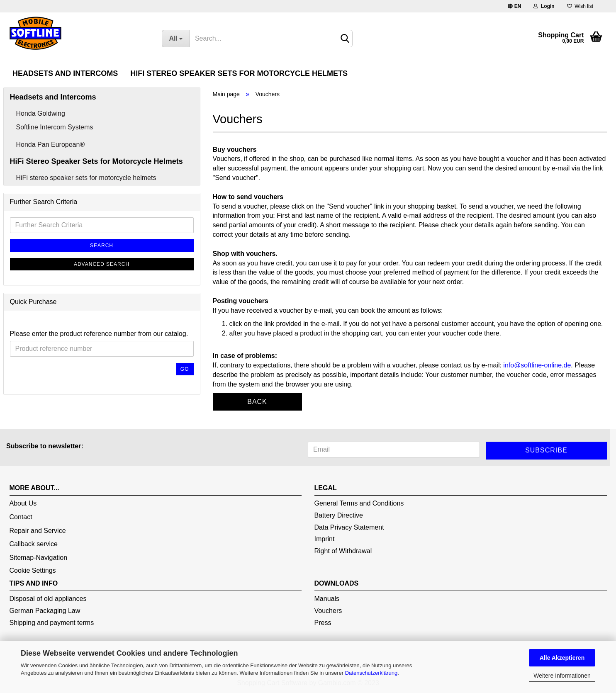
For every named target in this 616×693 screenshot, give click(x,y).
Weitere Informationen (562, 676)
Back (257, 402)
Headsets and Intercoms (65, 73)
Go (185, 369)
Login (544, 6)
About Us (23, 503)
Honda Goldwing (41, 113)
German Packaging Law (45, 611)
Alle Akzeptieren (562, 658)
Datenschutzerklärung (371, 673)
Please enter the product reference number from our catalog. (99, 334)
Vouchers (328, 611)
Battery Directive (339, 515)
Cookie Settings (33, 570)
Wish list (580, 6)
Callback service (34, 544)
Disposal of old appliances (48, 599)
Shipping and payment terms (52, 623)
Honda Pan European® (51, 145)
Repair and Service (38, 531)
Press (323, 623)
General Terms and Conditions (359, 503)
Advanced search (102, 264)
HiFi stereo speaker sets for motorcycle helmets (86, 178)
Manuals (327, 599)
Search (102, 246)
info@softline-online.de (537, 365)
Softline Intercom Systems (55, 127)
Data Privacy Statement (349, 527)
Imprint (325, 539)
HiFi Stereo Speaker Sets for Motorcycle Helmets (239, 73)
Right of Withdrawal (343, 551)
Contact (21, 517)
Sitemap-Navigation (39, 558)
